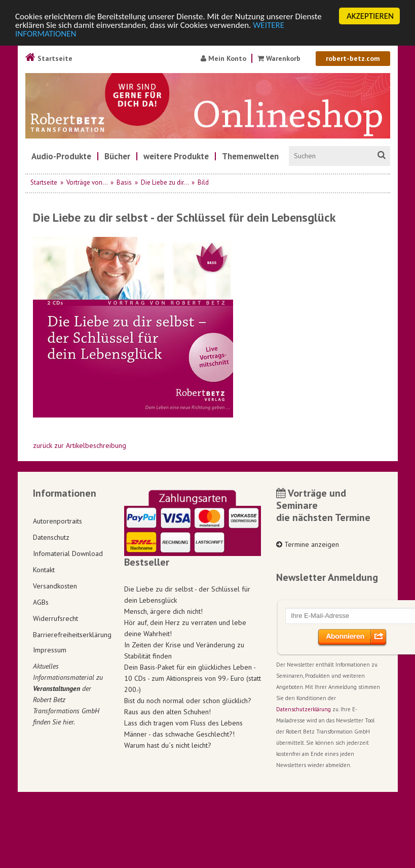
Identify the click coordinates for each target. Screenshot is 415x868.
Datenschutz (51, 537)
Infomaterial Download (68, 553)
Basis (124, 182)
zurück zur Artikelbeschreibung (80, 445)
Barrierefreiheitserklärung (71, 635)
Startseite (49, 58)
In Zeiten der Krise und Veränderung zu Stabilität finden (184, 650)
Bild (203, 182)
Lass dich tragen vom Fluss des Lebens (183, 723)
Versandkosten (55, 586)
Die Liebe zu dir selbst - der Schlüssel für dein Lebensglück (187, 595)
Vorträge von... (87, 182)
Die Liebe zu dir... (165, 182)
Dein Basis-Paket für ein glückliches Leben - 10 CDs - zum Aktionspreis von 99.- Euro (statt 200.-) (193, 678)
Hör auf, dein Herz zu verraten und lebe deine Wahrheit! (185, 628)
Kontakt (44, 570)
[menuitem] (61, 156)
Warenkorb (280, 58)
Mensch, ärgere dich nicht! (163, 611)
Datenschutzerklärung (304, 709)
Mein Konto (223, 58)
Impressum (50, 650)
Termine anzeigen (308, 544)
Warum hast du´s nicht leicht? (168, 745)
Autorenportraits (58, 521)
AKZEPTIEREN (370, 16)
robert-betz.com (353, 58)
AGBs (41, 602)
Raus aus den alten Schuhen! (167, 712)
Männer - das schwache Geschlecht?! (179, 734)
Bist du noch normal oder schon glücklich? (188, 701)
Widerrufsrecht (55, 618)
